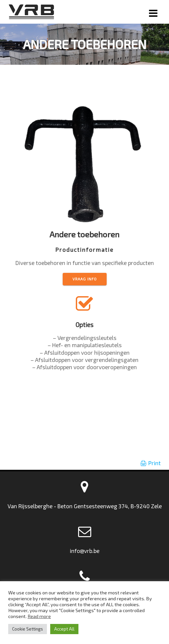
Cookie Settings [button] (28, 629)
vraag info (85, 279)
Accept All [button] (64, 629)
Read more (39, 616)
